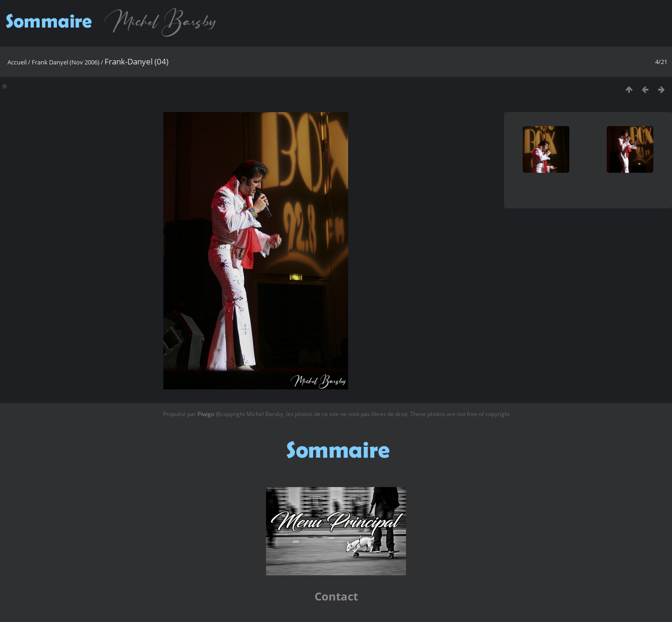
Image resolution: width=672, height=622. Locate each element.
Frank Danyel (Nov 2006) (66, 62)
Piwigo (206, 414)
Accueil (17, 62)
